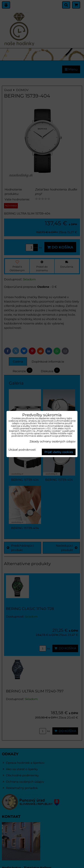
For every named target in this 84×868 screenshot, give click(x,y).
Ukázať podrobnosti (22, 450)
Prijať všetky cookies (59, 452)
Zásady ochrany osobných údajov (53, 441)
